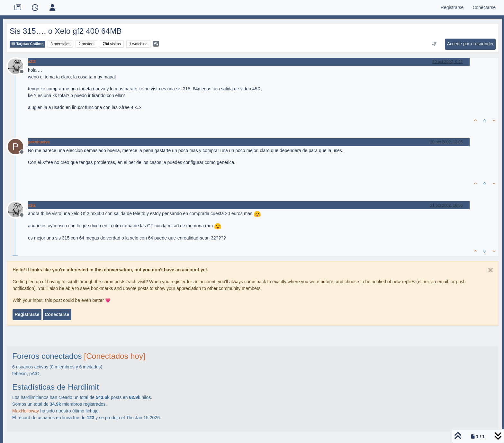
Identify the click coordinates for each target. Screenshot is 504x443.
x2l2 (32, 62)
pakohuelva (39, 142)
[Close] (491, 270)
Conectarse (57, 314)
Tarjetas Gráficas (27, 44)
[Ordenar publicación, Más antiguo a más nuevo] (434, 44)
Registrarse (27, 314)
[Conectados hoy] (115, 356)
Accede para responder (470, 44)
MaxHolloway (26, 411)
